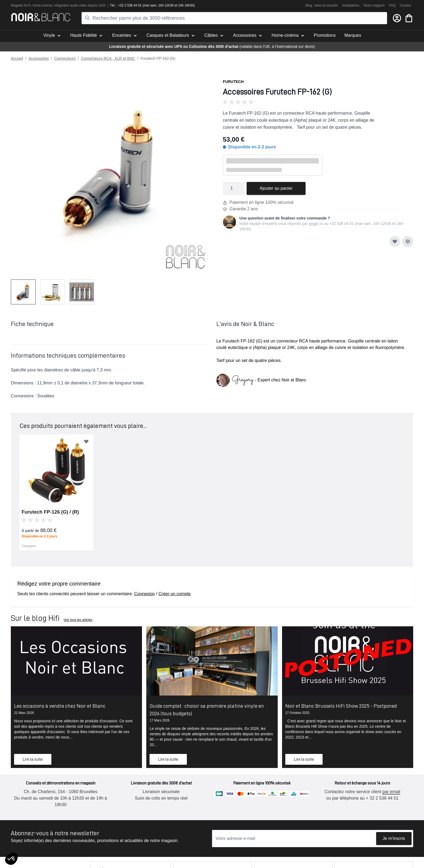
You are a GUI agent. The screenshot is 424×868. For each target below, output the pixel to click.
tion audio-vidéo (76, 5)
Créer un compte (175, 594)
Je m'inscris (394, 838)
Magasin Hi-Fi (21, 5)
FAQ (392, 5)
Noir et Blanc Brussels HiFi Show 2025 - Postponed (341, 706)
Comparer (29, 546)
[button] (318, 102)
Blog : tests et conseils (322, 5)
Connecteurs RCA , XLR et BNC (108, 58)
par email (391, 792)
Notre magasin (374, 5)
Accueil (17, 58)
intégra (59, 5)
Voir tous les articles (78, 620)
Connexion (145, 594)
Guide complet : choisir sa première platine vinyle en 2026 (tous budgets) (207, 710)
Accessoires (39, 58)
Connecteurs (65, 58)
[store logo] (41, 17)
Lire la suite (33, 759)
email (313, 224)
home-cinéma (43, 5)
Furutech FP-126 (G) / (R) (50, 512)
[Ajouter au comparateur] (408, 241)
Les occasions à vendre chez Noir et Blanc (60, 706)
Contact (405, 5)
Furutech (233, 82)
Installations (351, 5)
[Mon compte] (397, 18)
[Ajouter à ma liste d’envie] (395, 241)
